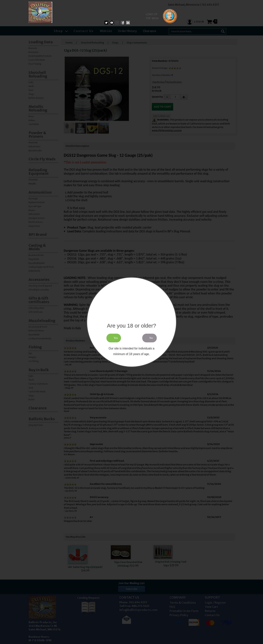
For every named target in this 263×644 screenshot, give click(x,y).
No (151, 338)
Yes (116, 338)
